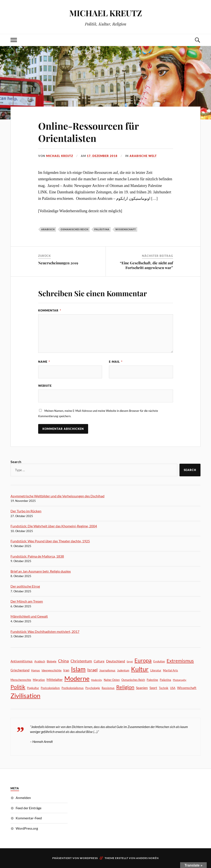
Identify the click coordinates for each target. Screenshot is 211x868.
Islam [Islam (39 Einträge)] (78, 669)
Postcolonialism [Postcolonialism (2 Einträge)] (50, 688)
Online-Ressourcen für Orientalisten (88, 132)
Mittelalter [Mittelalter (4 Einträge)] (55, 679)
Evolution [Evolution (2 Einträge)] (159, 661)
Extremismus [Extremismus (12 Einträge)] (180, 661)
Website (45, 386)
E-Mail (116, 362)
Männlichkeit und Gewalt (29, 616)
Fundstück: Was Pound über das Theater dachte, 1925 (50, 541)
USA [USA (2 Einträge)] (173, 688)
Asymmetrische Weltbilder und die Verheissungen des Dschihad (57, 496)
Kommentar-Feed (29, 818)
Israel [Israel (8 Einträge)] (92, 670)
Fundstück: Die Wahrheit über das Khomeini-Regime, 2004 (54, 526)
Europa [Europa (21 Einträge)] (143, 660)
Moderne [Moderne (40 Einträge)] (77, 678)
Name (44, 362)
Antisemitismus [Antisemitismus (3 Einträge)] (22, 661)
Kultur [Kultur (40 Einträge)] (140, 669)
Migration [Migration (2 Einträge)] (39, 680)
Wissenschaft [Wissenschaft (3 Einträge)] (187, 688)
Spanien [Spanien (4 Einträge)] (142, 688)
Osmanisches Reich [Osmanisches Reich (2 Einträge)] (133, 680)
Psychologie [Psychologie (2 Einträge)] (93, 688)
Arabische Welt (143, 156)
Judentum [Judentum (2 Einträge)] (123, 670)
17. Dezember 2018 (102, 156)
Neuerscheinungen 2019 (58, 263)
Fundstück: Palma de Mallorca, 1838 (37, 556)
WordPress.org (27, 828)
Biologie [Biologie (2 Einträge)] (52, 661)
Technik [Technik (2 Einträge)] (164, 688)
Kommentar (50, 310)
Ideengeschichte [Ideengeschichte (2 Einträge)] (52, 670)
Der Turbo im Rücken (26, 511)
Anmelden (23, 798)
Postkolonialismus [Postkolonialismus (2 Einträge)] (73, 688)
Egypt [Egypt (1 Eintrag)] (130, 661)
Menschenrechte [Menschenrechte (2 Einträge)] (21, 680)
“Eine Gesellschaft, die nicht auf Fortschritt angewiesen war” (146, 265)
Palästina (102, 229)
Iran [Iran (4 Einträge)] (66, 670)
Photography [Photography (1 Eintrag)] (180, 680)
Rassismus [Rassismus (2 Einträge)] (108, 688)
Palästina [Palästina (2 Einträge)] (165, 680)
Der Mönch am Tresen (27, 601)
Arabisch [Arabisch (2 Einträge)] (40, 661)
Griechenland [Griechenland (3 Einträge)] (20, 670)
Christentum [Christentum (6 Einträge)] (81, 661)
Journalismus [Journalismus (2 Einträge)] (107, 670)
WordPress (89, 858)
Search (16, 462)
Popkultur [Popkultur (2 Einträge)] (33, 688)
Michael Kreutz (60, 156)
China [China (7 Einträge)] (63, 661)
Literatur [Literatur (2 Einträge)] (156, 670)
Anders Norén (147, 858)
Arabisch (48, 229)
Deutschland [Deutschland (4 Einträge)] (116, 661)
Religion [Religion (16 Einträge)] (125, 687)
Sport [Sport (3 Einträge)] (153, 688)
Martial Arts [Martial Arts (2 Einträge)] (170, 670)
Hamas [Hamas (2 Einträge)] (35, 670)
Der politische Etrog (25, 586)
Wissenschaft (126, 229)
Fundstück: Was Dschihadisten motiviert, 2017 (45, 631)
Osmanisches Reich (75, 229)
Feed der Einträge (29, 808)
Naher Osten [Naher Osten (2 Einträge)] (112, 680)
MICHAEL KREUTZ (106, 13)
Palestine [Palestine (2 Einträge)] (152, 680)
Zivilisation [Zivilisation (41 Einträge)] (25, 696)
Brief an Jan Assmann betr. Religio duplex (41, 571)
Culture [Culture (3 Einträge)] (99, 661)
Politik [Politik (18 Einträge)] (18, 687)
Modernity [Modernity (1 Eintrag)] (97, 680)
